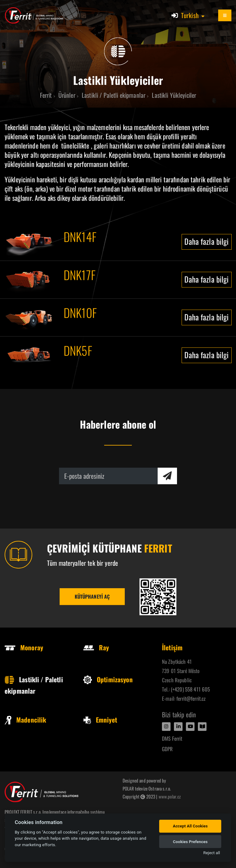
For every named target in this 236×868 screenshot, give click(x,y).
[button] (193, 15)
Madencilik (25, 720)
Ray (96, 647)
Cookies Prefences (190, 842)
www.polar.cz (170, 796)
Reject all (212, 853)
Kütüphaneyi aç (92, 597)
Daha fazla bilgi (206, 241)
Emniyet (100, 720)
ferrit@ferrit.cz (191, 698)
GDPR (167, 749)
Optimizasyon (108, 679)
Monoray (24, 647)
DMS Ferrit (172, 738)
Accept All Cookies (190, 826)
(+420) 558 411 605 (191, 689)
